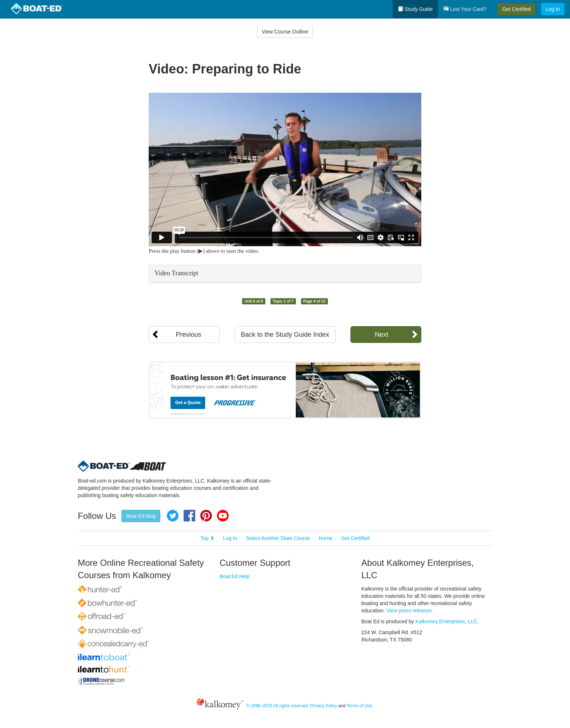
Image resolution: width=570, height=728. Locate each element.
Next (382, 335)
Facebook (189, 516)
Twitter (173, 516)
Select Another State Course (278, 538)
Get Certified (516, 9)
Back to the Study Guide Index (285, 335)
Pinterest (206, 516)
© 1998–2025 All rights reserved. (278, 706)
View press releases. (410, 611)
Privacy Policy (324, 706)
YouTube (223, 516)
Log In (553, 9)
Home (326, 538)
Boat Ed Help (235, 576)
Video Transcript (176, 273)
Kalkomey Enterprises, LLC (446, 621)
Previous (188, 335)
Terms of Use (360, 706)
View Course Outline (285, 32)
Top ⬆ (207, 538)
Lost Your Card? (465, 9)
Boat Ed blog (141, 516)
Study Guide (415, 9)
